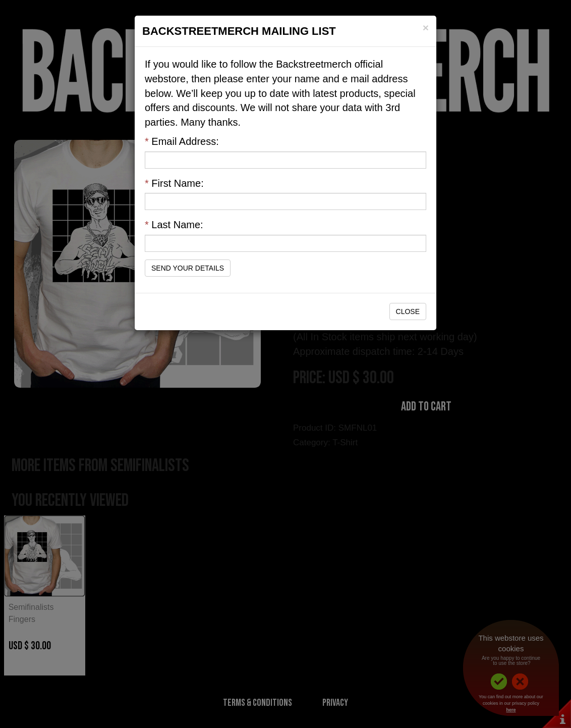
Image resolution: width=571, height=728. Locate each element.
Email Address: (182, 141)
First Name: (174, 183)
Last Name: (174, 225)
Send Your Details (188, 268)
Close (408, 311)
